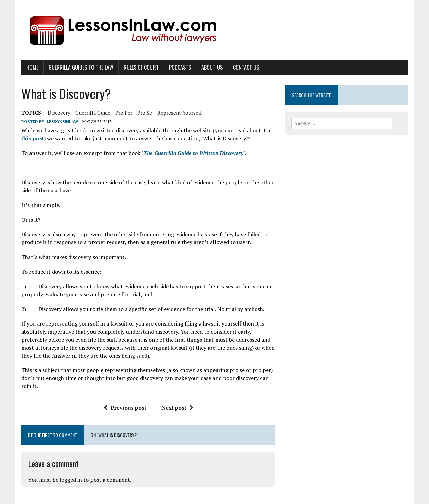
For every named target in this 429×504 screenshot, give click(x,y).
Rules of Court (141, 67)
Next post (177, 408)
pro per (124, 113)
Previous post (125, 408)
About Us (212, 67)
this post (33, 138)
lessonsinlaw (62, 121)
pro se (145, 113)
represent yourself (179, 113)
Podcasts (180, 67)
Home (32, 67)
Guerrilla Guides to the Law (81, 67)
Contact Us (246, 67)
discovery (59, 113)
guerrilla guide (93, 113)
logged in (71, 480)
